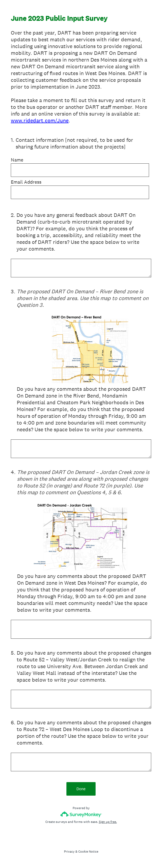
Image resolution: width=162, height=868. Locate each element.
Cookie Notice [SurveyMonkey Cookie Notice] (88, 852)
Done (81, 789)
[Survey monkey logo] (81, 814)
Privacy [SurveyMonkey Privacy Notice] (69, 852)
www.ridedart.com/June (40, 120)
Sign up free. (108, 822)
